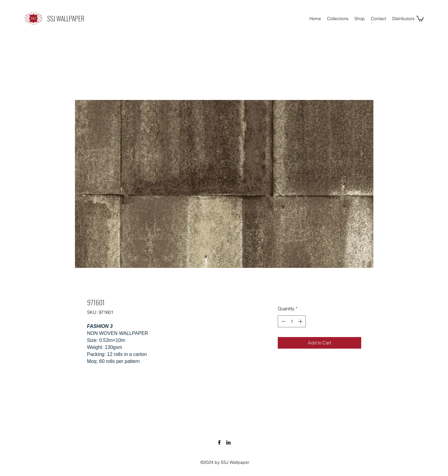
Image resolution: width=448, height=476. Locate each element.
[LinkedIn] (228, 442)
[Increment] (301, 321)
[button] (420, 18)
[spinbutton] (292, 321)
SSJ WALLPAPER (66, 18)
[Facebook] (219, 442)
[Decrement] (283, 321)
